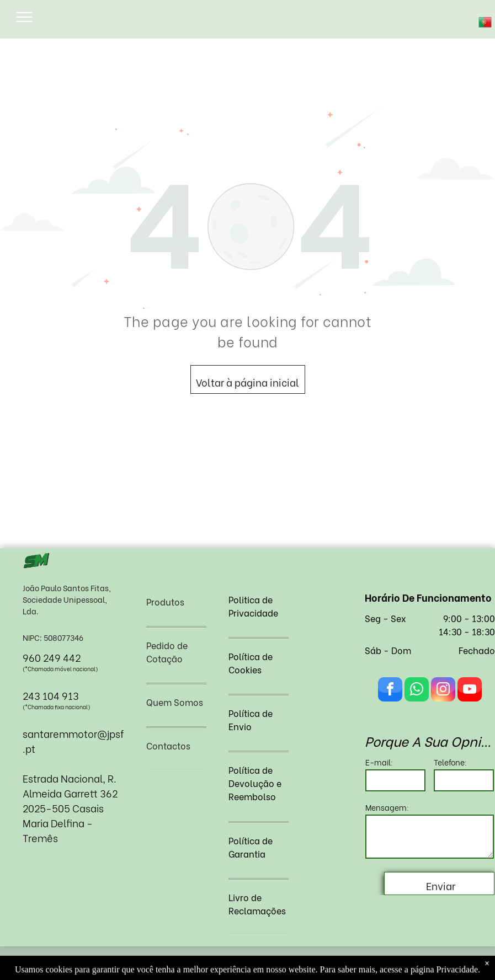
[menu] (24, 17)
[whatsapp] (417, 691)
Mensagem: (387, 807)
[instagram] (443, 691)
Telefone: (450, 762)
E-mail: (379, 762)
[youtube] (470, 691)
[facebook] (390, 691)
